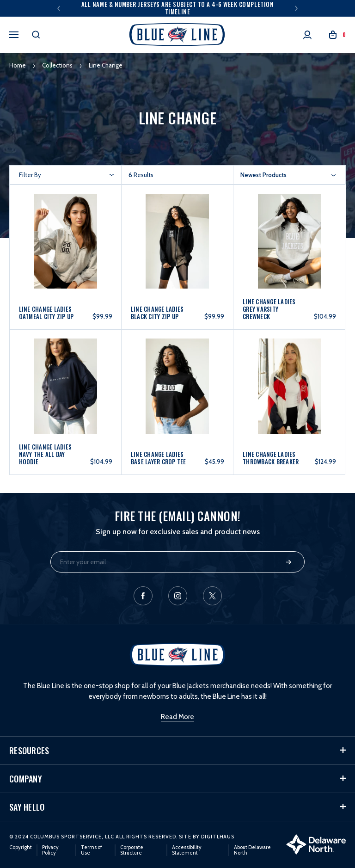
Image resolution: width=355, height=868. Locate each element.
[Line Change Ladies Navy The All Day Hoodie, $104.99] (66, 394)
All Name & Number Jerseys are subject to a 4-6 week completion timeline (177, 8)
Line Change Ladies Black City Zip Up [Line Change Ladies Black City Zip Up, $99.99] (157, 313)
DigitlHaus (218, 837)
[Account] (307, 35)
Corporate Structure (132, 850)
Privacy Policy (50, 850)
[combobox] (288, 175)
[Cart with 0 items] (337, 35)
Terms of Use (92, 850)
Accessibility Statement (187, 850)
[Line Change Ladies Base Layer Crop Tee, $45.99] (177, 394)
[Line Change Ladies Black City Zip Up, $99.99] (177, 249)
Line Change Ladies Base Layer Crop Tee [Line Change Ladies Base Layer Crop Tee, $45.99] (159, 458)
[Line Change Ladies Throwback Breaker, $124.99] (289, 394)
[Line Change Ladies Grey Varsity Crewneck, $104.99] (289, 249)
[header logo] (177, 35)
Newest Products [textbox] (263, 175)
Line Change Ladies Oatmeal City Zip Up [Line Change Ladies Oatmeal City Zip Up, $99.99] (46, 313)
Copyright (21, 847)
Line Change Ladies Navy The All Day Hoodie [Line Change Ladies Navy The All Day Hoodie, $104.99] (46, 454)
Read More (177, 717)
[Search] (36, 35)
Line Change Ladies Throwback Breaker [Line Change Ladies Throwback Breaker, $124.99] (271, 458)
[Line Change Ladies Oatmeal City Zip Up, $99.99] (66, 249)
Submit (289, 562)
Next (296, 8)
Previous (59, 8)
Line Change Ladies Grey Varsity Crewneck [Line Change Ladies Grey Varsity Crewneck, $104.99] (269, 309)
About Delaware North (252, 850)
